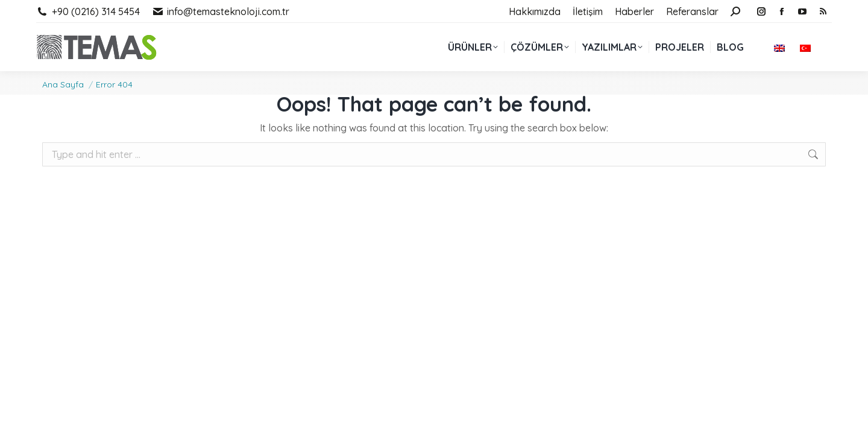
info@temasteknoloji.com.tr (221, 11)
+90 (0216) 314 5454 (88, 11)
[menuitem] (781, 47)
